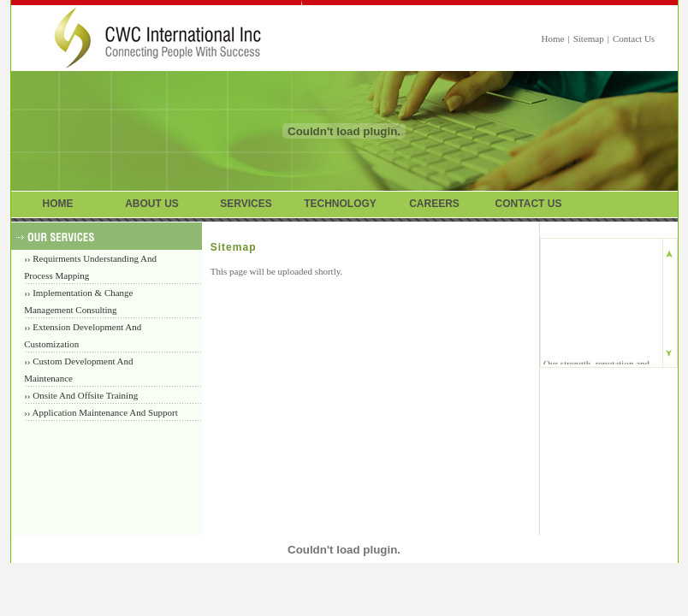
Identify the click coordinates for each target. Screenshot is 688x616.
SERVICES (246, 204)
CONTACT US (529, 204)
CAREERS (434, 204)
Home (553, 38)
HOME (58, 204)
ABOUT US (152, 204)
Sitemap (589, 38)
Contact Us (634, 38)
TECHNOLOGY (340, 204)
